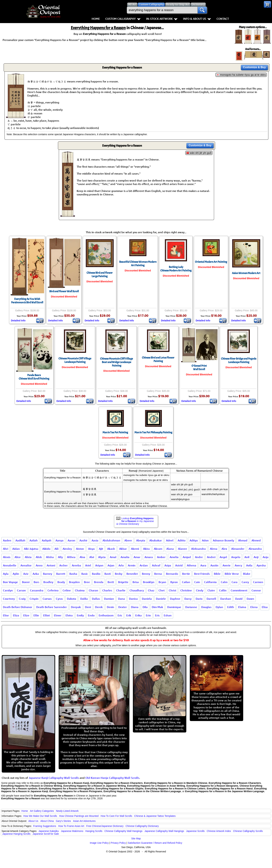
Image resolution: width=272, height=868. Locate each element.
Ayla (6, 574)
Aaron (71, 540)
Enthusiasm (106, 615)
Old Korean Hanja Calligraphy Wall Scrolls (112, 778)
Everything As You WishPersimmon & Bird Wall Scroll (27, 301)
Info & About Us (197, 19)
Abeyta (141, 540)
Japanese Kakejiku (49, 831)
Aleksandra (198, 549)
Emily (80, 615)
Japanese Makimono (72, 831)
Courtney (9, 599)
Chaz (151, 590)
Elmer (58, 615)
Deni (88, 607)
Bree (87, 582)
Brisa (136, 582)
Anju (265, 557)
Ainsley (67, 549)
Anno (39, 565)
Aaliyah (47, 540)
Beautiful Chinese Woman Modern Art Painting (138, 264)
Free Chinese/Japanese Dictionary (105, 826)
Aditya (194, 540)
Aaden (7, 540)
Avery (238, 565)
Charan (93, 590)
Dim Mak (157, 607)
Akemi (135, 549)
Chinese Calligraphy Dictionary (142, 826)
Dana (122, 599)
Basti (108, 574)
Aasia (95, 540)
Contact (223, 19)
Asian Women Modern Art (246, 273)
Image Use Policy (99, 843)
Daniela (147, 599)
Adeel (170, 540)
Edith (231, 607)
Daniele (161, 599)
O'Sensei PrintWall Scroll (199, 368)
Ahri (6, 549)
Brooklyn (149, 582)
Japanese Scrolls (195, 831)
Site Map (136, 838)
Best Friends (202, 574)
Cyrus (59, 599)
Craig (22, 599)
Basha (73, 574)
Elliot (46, 615)
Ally (60, 557)
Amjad (187, 557)
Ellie (36, 615)
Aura (203, 565)
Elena (254, 607)
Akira (146, 549)
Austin (214, 565)
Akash (111, 549)
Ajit (101, 549)
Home (96, 19)
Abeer (128, 540)
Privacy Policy (118, 843)
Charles (107, 590)
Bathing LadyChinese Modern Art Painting (176, 269)
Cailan (186, 582)
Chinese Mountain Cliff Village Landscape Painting (75, 360)
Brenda (99, 582)
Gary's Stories (63, 821)
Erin (148, 615)
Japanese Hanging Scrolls (16, 834)
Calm (224, 582)
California (210, 582)
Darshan (226, 599)
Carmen (258, 582)
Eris (157, 615)
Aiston (80, 549)
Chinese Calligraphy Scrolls (248, 831)
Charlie (121, 590)
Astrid (179, 565)
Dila (145, 607)
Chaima (80, 590)
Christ (173, 590)
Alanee (182, 549)
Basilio (96, 574)
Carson (21, 590)
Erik (129, 615)
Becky (119, 574)
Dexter (123, 607)
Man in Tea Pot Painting (115, 432)
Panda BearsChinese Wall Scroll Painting (34, 377)
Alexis (7, 557)
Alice (18, 557)
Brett (111, 582)
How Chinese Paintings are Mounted (79, 816)
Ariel (88, 565)
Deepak (76, 607)
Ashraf (156, 565)
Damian (109, 599)
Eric (120, 615)
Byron (174, 582)
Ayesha (261, 565)
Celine (67, 590)
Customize (254, 67)
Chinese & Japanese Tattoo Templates (155, 816)
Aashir (83, 540)
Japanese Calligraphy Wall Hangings (164, 831)
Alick (39, 557)
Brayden (74, 582)
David (239, 599)
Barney (48, 574)
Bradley (48, 582)
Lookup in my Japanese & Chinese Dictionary (135, 521)
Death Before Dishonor (18, 607)
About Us (33, 821)
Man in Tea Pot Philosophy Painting (153, 432)
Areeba (76, 565)
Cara (235, 582)
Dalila (84, 599)
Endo (91, 615)
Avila (249, 565)
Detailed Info (18, 321)
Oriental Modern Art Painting (211, 262)
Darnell (211, 599)
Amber (161, 557)
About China (47, 821)
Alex (224, 549)
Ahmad (243, 540)
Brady (61, 582)
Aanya (59, 540)
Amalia (125, 557)
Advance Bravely (223, 540)
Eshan (168, 615)
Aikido (46, 549)
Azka (36, 574)
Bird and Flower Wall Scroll (64, 291)
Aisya (91, 549)
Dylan (219, 607)
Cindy (200, 590)
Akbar (123, 549)
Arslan (144, 565)
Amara (149, 557)
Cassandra (37, 590)
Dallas (96, 599)
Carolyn (8, 590)
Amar (137, 557)
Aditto (182, 540)
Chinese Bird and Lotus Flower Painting (158, 359)
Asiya (168, 565)
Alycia (102, 557)
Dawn (250, 599)
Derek (99, 607)
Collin (223, 590)
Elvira (69, 615)
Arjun (111, 565)
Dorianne (191, 607)
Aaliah (34, 540)
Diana (135, 607)
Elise (6, 615)
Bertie (186, 574)
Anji (256, 557)
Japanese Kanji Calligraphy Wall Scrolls (54, 778)
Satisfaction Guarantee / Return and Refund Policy (155, 843)
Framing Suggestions (45, 826)
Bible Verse (232, 574)
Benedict (132, 574)
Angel (223, 557)
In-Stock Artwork (162, 19)
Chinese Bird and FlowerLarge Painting (100, 275)
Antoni (51, 565)
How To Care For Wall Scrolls (116, 816)
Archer (63, 565)
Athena (192, 565)
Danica (133, 599)
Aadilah (20, 540)
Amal (113, 557)
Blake (247, 574)
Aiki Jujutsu (31, 549)
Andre (199, 557)
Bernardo (172, 574)
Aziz (26, 574)
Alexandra (255, 549)
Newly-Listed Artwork (67, 811)
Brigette (123, 582)
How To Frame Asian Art (71, 826)
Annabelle (10, 565)
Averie (227, 565)
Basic (85, 574)
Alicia (28, 557)
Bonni (26, 582)
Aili (56, 549)
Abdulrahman (111, 540)
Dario (199, 599)
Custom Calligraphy (123, 19)
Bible (217, 574)
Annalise (26, 565)
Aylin (16, 574)
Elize (26, 615)
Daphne (175, 599)
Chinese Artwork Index (219, 831)
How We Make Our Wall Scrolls (40, 816)
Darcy (188, 599)
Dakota (72, 599)
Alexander (238, 549)
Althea (71, 557)
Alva (82, 557)
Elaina (242, 607)
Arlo (121, 565)
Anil (247, 557)
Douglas (206, 607)
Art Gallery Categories (42, 811)
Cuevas (47, 599)
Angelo (236, 557)
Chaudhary (137, 590)
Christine (186, 590)
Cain (197, 582)
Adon (205, 540)
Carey (245, 582)
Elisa (265, 607)
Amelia (174, 557)
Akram (158, 549)
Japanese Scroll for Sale (46, 834)
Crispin (34, 599)
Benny (146, 574)
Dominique (174, 607)
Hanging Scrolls (94, 831)
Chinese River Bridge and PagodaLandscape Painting (239, 360)
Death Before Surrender (52, 607)
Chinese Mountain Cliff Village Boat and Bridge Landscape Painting (116, 362)
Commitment (239, 590)
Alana (170, 549)
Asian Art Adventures (84, 821)
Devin (110, 607)
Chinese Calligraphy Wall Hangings (123, 831)
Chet (162, 590)
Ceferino (53, 590)
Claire (211, 590)
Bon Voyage (10, 582)
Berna (158, 574)
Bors (36, 582)
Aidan (16, 549)
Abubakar (156, 540)
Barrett (61, 574)
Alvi (92, 557)
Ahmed (256, 540)
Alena (214, 549)
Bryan (162, 582)
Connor (256, 590)
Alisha (50, 557)
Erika (139, 615)
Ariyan (99, 565)
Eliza (16, 615)
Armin (132, 565)
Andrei (211, 557)
